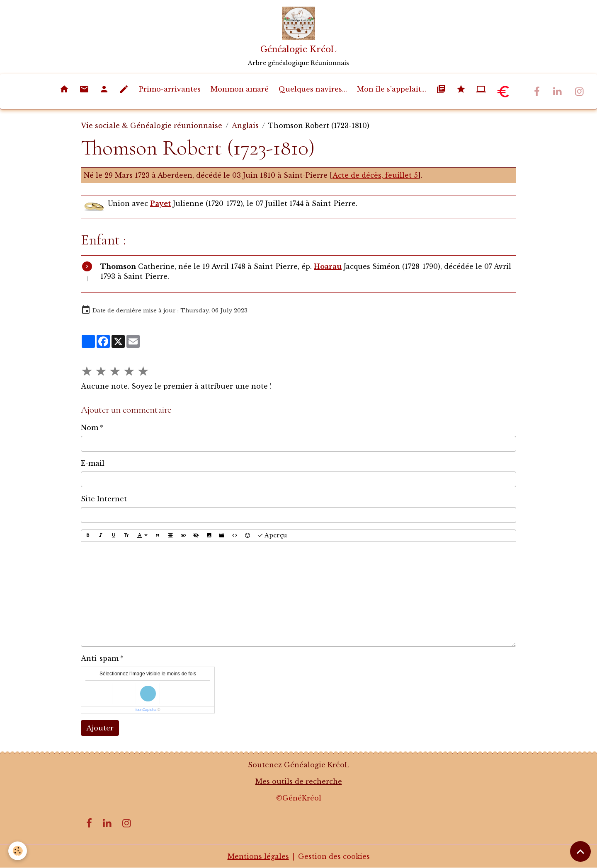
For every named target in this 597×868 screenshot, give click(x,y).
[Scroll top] (580, 851)
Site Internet (104, 499)
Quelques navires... (313, 89)
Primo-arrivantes (170, 89)
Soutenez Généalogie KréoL (298, 765)
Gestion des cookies (334, 856)
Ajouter (100, 728)
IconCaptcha (146, 710)
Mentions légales (258, 856)
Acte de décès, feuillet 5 (375, 175)
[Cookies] (18, 851)
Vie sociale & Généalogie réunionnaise (152, 126)
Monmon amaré (240, 89)
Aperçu (272, 536)
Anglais (245, 126)
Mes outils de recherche (299, 781)
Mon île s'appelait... (392, 89)
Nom (90, 428)
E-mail (93, 463)
